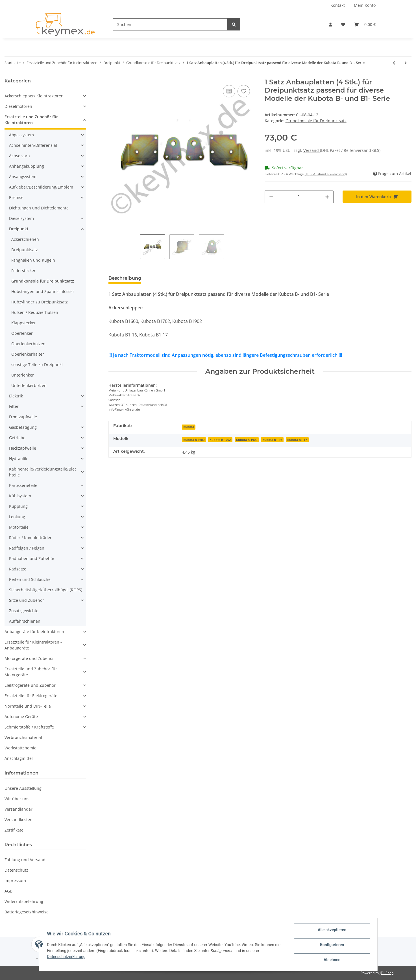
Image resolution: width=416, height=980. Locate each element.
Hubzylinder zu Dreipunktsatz (40, 302)
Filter (14, 406)
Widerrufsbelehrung (24, 901)
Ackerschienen (25, 239)
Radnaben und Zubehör (32, 558)
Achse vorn (19, 156)
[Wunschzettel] (343, 24)
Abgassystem (21, 135)
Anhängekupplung (27, 166)
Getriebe (17, 438)
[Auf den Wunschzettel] (244, 91)
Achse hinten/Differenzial (33, 145)
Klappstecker (24, 323)
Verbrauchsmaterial (23, 737)
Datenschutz (16, 870)
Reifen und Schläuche (30, 579)
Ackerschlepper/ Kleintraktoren (34, 96)
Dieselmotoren (18, 106)
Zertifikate (14, 830)
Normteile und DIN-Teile (28, 706)
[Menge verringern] (271, 197)
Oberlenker (22, 333)
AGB (8, 891)
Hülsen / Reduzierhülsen (35, 312)
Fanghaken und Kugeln (33, 260)
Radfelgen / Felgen (27, 548)
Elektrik (16, 396)
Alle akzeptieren (331, 931)
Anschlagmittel (19, 758)
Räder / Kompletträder (30, 538)
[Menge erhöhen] (327, 197)
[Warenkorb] (365, 24)
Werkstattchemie (20, 748)
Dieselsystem (21, 218)
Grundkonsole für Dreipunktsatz (316, 121)
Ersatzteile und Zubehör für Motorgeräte (31, 672)
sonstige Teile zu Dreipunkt (37, 365)
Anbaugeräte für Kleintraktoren (34, 632)
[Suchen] (170, 24)
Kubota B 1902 (247, 440)
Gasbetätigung (23, 427)
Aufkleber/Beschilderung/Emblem (41, 187)
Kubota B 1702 (220, 440)
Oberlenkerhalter (28, 354)
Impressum (15, 881)
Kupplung (18, 506)
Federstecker (23, 271)
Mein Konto (365, 5)
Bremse (16, 197)
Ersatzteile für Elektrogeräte (31, 696)
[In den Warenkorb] (377, 197)
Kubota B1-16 (272, 440)
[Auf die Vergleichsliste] (229, 91)
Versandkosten (18, 820)
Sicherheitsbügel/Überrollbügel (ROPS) (46, 590)
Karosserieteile (23, 485)
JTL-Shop (387, 973)
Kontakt (338, 5)
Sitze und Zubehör (27, 600)
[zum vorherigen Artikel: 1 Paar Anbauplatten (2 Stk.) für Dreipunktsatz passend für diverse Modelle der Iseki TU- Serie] (394, 63)
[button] (330, 24)
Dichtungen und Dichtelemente (39, 208)
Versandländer (18, 809)
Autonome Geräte (21, 717)
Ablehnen (331, 960)
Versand (312, 150)
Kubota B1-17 (297, 440)
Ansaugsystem (23, 177)
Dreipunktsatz (25, 250)
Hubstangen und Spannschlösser (43, 291)
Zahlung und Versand (25, 860)
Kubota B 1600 (194, 440)
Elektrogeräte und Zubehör (30, 685)
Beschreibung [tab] (125, 278)
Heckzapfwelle (23, 448)
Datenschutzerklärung (67, 957)
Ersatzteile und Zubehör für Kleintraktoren (31, 120)
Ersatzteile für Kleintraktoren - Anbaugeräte (33, 645)
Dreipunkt (19, 229)
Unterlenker (23, 375)
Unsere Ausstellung (23, 788)
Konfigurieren (331, 945)
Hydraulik (18, 459)
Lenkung (17, 517)
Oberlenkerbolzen (28, 344)
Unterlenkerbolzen (29, 385)
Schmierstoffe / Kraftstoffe (29, 727)
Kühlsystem (20, 496)
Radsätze (18, 569)
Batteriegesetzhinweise (27, 912)
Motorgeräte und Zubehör (29, 658)
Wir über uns (17, 799)
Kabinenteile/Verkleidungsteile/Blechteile (43, 472)
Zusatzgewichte (24, 611)
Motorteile (19, 527)
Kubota (189, 427)
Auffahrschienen (25, 621)
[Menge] (299, 197)
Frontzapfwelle (23, 417)
